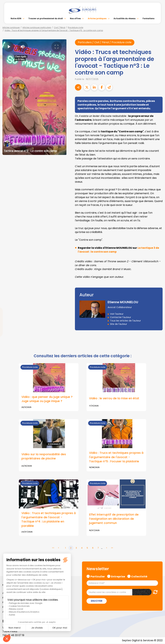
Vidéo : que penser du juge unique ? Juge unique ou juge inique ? (47, 399)
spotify (159, 335)
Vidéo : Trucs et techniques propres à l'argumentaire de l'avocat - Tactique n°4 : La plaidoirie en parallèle (49, 520)
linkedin (159, 316)
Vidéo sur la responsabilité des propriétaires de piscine (44, 457)
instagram (159, 329)
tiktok (159, 341)
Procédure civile (75, 27)
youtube (159, 322)
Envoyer (97, 601)
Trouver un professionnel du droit (46, 18)
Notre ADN (16, 18)
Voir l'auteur (117, 314)
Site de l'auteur (119, 324)
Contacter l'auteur (121, 317)
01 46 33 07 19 (16, 636)
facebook (159, 303)
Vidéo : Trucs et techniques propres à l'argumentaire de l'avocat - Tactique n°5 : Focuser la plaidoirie (116, 457)
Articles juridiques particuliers (37, 27)
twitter (159, 309)
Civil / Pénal (60, 27)
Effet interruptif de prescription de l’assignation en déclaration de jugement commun (114, 519)
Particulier (98, 576)
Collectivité (139, 576)
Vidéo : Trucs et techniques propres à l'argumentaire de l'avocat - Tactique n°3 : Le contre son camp (54, 30)
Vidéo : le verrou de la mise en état (114, 398)
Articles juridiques (97, 18)
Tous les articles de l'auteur (125, 321)
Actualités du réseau (125, 18)
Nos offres (75, 18)
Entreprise (118, 576)
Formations (148, 18)
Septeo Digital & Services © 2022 (142, 641)
